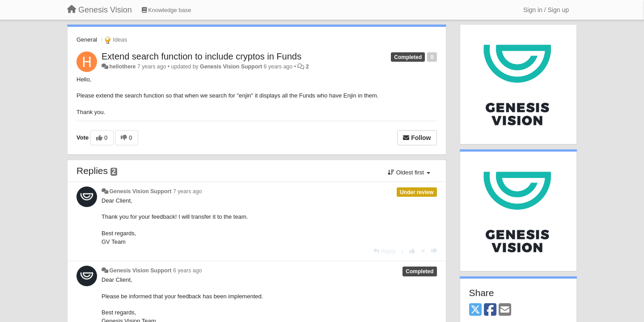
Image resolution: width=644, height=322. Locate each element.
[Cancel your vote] (423, 251)
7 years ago (188, 191)
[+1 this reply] (412, 251)
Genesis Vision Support (231, 67)
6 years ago (188, 271)
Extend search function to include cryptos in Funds (201, 56)
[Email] (505, 310)
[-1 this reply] (434, 251)
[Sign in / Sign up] (546, 10)
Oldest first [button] (409, 172)
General (87, 40)
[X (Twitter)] (475, 310)
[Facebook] (490, 310)
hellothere (122, 67)
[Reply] (385, 251)
